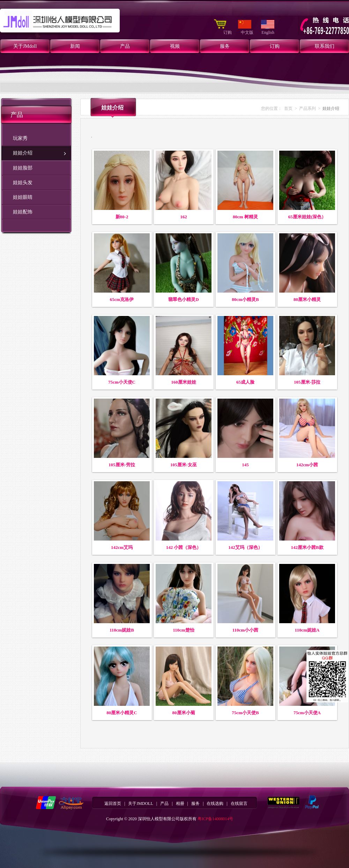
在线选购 (215, 803)
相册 (180, 803)
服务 (225, 46)
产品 (125, 46)
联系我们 (325, 46)
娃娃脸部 (23, 168)
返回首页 (113, 803)
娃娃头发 (23, 183)
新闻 (75, 46)
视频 (175, 46)
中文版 (248, 32)
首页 (288, 108)
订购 (228, 32)
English (268, 32)
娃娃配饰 (23, 212)
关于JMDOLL (140, 803)
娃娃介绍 (23, 153)
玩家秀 (20, 138)
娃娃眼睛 (23, 197)
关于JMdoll (25, 46)
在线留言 (239, 803)
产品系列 (307, 108)
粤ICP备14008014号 (216, 819)
